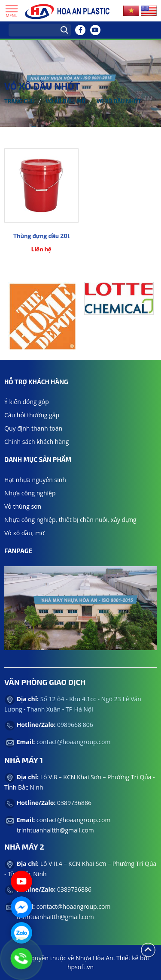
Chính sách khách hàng (36, 442)
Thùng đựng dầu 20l (41, 236)
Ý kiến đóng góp (27, 402)
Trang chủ (20, 101)
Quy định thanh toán (33, 428)
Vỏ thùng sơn (23, 506)
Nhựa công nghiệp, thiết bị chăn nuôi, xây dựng (70, 520)
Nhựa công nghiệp (30, 493)
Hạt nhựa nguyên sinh (35, 480)
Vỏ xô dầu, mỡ (65, 101)
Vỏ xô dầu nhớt (118, 101)
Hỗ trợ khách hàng (36, 382)
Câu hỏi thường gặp (32, 415)
